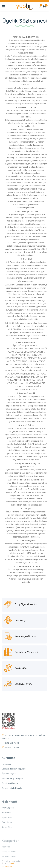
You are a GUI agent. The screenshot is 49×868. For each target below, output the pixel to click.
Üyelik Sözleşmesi (9, 792)
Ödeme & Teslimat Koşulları (14, 787)
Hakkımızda (6, 783)
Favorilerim (7, 840)
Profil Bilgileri (8, 825)
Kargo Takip (7, 845)
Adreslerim (6, 830)
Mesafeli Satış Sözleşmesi (13, 797)
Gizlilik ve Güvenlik (10, 802)
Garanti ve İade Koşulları (12, 807)
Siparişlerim (7, 835)
